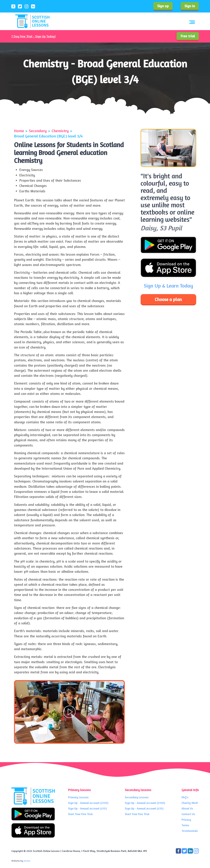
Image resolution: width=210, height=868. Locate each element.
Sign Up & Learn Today (168, 286)
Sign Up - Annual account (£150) (88, 803)
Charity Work (190, 803)
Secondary (38, 131)
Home (19, 131)
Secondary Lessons (137, 797)
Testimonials (190, 831)
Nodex (27, 861)
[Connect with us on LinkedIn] (191, 851)
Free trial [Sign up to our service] (188, 36)
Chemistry (60, 131)
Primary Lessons (78, 797)
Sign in (190, 6)
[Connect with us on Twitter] (185, 851)
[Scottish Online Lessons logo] (32, 21)
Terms (185, 825)
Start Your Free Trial (80, 814)
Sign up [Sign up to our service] (163, 6)
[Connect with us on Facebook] (179, 851)
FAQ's (185, 797)
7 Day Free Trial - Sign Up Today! (33, 36)
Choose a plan (168, 299)
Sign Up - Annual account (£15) (87, 808)
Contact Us (188, 814)
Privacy (186, 820)
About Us (187, 808)
